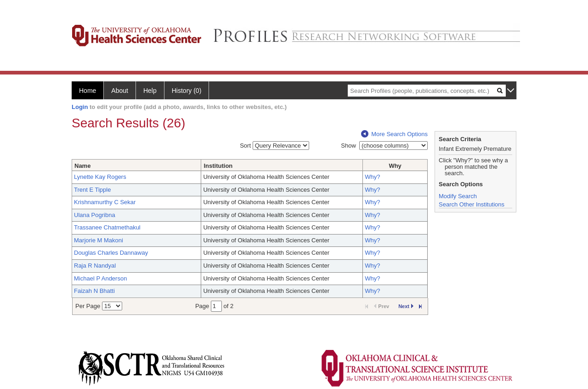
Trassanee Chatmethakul (107, 227)
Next (406, 306)
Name (82, 166)
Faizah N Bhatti (94, 291)
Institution (218, 166)
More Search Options (394, 134)
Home (88, 91)
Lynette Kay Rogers (100, 177)
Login (80, 107)
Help (150, 91)
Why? (372, 177)
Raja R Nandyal (95, 266)
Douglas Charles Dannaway (111, 253)
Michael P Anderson (100, 278)
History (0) (187, 91)
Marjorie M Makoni (99, 240)
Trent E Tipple (92, 190)
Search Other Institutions (472, 204)
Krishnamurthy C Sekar (105, 202)
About (120, 91)
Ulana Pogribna (95, 215)
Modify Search (458, 196)
